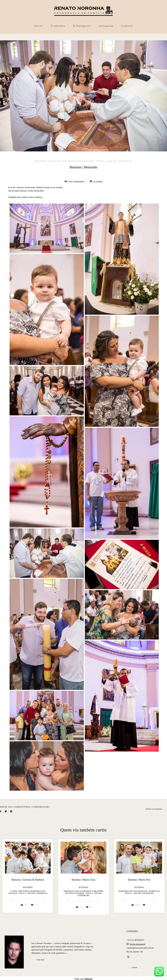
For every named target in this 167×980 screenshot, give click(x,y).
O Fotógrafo (82, 26)
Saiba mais (40, 960)
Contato (127, 26)
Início (39, 26)
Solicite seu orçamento (154, 809)
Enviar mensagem (137, 944)
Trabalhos (58, 26)
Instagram (106, 26)
